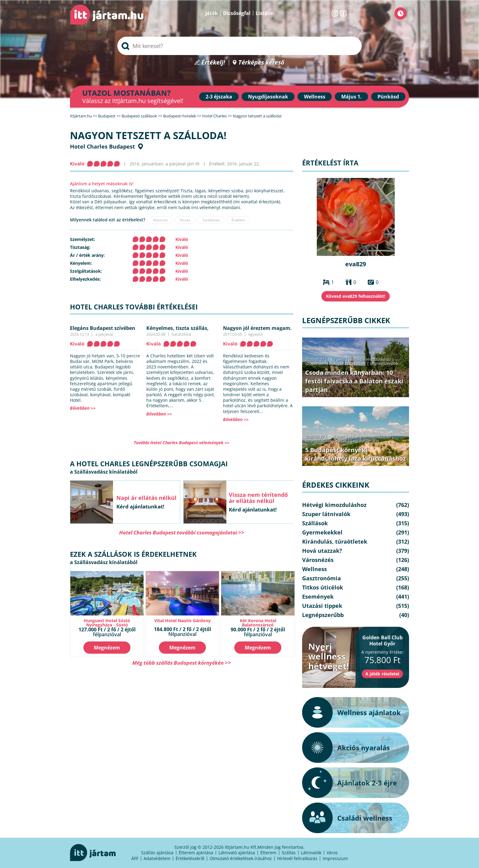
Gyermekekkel (322, 532)
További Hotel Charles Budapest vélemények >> (182, 443)
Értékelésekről (190, 858)
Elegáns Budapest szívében (103, 328)
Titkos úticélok (323, 587)
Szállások (315, 523)
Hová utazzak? (322, 551)
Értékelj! (213, 63)
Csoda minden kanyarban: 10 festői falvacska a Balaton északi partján (354, 381)
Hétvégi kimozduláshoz (370, 359)
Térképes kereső (261, 63)
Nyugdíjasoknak (268, 97)
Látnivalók (311, 853)
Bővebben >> (83, 408)
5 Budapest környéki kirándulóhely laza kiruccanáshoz (356, 454)
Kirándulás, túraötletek (326, 441)
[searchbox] (239, 46)
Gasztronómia (322, 578)
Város (332, 853)
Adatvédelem (157, 858)
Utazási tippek (353, 363)
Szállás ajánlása (157, 853)
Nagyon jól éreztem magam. (257, 328)
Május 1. (351, 97)
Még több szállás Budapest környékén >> (182, 663)
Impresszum (335, 858)
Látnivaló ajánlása (237, 853)
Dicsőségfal (237, 13)
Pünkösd (388, 97)
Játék (212, 13)
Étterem (268, 853)
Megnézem (107, 648)
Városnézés (318, 560)
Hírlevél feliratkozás (297, 858)
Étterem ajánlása (196, 853)
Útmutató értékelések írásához (241, 858)
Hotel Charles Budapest (102, 146)
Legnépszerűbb (384, 363)
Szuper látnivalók (321, 363)
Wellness (315, 97)
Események (318, 597)
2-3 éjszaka (219, 97)
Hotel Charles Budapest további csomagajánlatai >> (182, 532)
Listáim (265, 13)
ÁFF (135, 858)
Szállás (289, 853)
